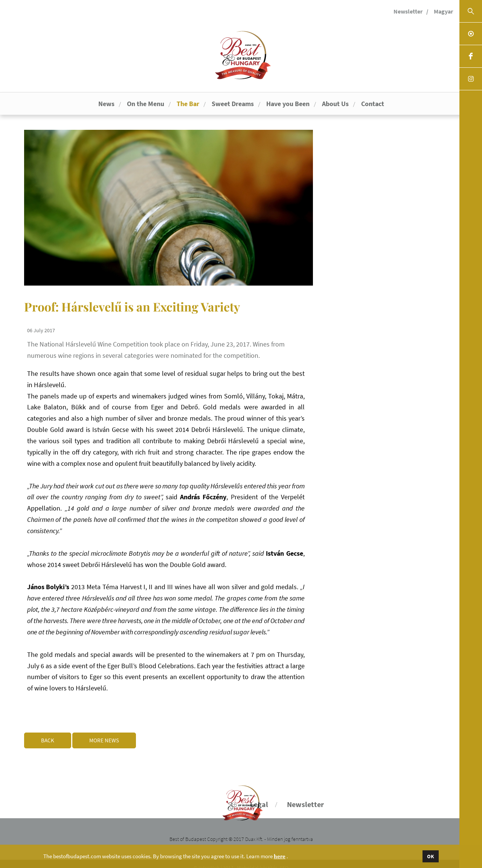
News (106, 104)
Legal (259, 797)
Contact (373, 104)
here (280, 856)
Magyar (443, 11)
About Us (335, 104)
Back (48, 733)
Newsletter (408, 11)
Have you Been (288, 104)
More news (112, 733)
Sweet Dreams (233, 104)
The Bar (188, 104)
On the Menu (146, 104)
